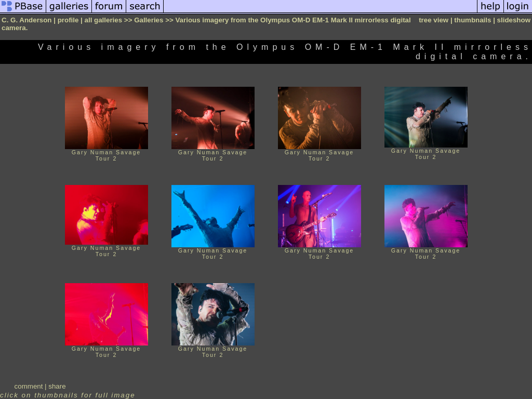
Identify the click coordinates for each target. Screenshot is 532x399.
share (57, 386)
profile (68, 20)
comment (29, 386)
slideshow (514, 20)
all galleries (104, 20)
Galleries (149, 20)
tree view (434, 20)
